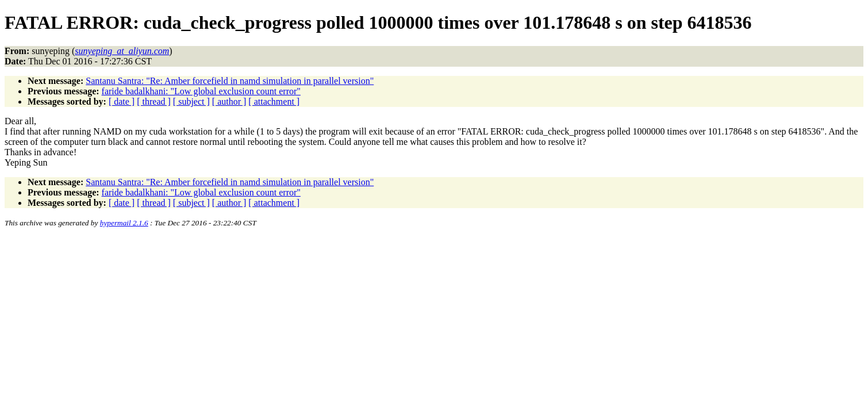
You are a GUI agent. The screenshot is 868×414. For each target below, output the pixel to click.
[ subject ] (191, 101)
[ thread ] (154, 101)
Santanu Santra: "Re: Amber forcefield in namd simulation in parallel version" (230, 81)
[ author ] (229, 101)
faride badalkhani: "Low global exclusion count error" (201, 91)
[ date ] (122, 101)
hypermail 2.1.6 (124, 223)
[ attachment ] (274, 101)
